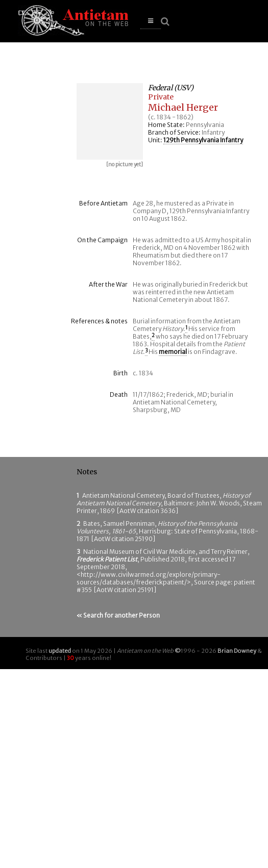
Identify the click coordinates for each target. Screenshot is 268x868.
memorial (173, 352)
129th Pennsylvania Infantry (203, 140)
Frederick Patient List (107, 559)
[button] (151, 21)
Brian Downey (237, 651)
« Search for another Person (118, 615)
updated (60, 651)
